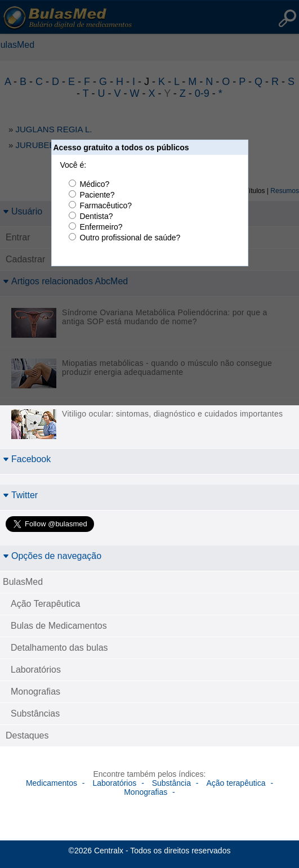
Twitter (20, 495)
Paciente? (97, 195)
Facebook (27, 459)
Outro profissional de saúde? (130, 238)
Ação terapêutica (236, 783)
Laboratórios (36, 670)
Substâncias (35, 713)
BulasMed (23, 582)
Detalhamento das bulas (59, 648)
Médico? (94, 184)
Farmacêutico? (106, 205)
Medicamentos (52, 783)
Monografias (35, 692)
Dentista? (96, 216)
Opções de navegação (52, 556)
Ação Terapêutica (45, 604)
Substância (171, 783)
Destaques (27, 735)
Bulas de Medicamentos (59, 626)
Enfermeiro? (101, 227)
